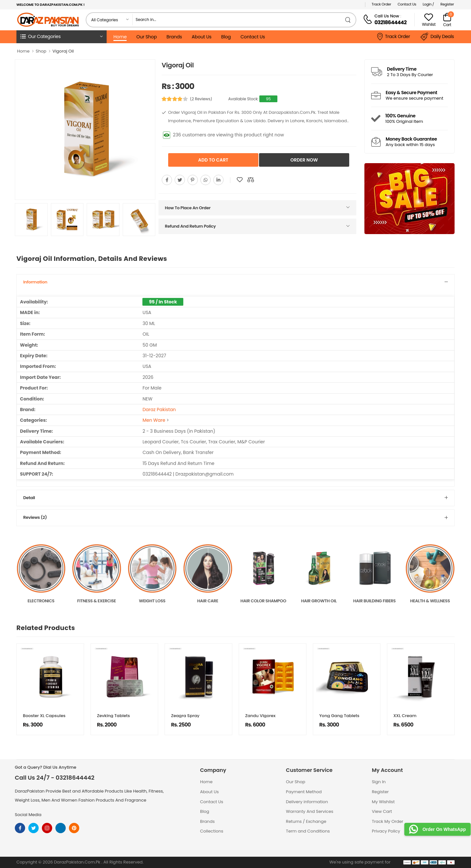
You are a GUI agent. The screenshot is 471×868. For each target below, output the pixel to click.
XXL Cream (405, 716)
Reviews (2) (35, 517)
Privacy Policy (386, 831)
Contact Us (407, 4)
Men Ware (154, 420)
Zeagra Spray (185, 716)
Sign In (379, 782)
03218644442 (390, 22)
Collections (212, 831)
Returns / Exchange (306, 821)
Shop (41, 51)
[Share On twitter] (180, 180)
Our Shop (147, 37)
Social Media (28, 815)
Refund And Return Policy (190, 226)
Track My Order (387, 821)
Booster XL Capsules (44, 716)
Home (120, 37)
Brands (174, 37)
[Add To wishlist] (240, 180)
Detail (29, 498)
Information (35, 282)
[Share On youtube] (218, 180)
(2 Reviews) (201, 99)
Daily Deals (437, 37)
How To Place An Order (188, 208)
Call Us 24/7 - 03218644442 (55, 778)
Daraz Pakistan (159, 409)
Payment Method (304, 792)
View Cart (382, 811)
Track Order (382, 4)
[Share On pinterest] (193, 180)
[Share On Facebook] (167, 180)
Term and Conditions (308, 831)
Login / (428, 4)
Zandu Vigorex (260, 716)
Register (447, 4)
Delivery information (307, 802)
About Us (202, 37)
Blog (226, 37)
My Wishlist (383, 802)
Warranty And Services (310, 811)
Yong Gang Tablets (339, 716)
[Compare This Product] (251, 180)
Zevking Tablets (113, 716)
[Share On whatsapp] (206, 180)
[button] (62, 37)
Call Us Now (387, 16)
